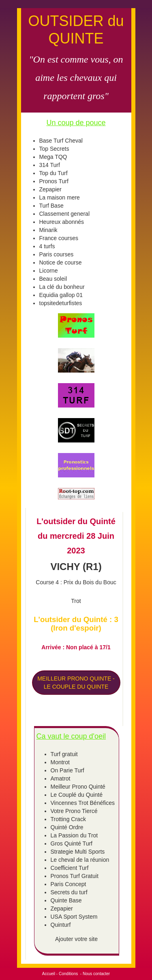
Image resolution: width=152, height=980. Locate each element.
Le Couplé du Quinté (77, 795)
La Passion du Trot (74, 835)
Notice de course (61, 262)
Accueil (49, 974)
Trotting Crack (68, 819)
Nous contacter (96, 974)
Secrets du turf (69, 892)
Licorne (49, 271)
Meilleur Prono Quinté (78, 787)
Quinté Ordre (67, 827)
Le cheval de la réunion (80, 860)
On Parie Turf (67, 770)
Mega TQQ (53, 157)
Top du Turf (54, 173)
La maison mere (60, 197)
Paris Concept (69, 884)
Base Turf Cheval (61, 141)
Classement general (65, 214)
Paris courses (57, 254)
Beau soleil (53, 279)
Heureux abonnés (62, 222)
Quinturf (61, 925)
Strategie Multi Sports (78, 852)
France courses (59, 238)
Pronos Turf (54, 181)
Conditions (68, 974)
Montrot (60, 762)
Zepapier (50, 189)
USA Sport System (74, 917)
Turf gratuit (64, 754)
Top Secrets (54, 149)
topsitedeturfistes (61, 303)
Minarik (48, 230)
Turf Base (51, 206)
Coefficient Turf (70, 868)
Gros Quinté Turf (72, 843)
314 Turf (50, 165)
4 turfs (47, 246)
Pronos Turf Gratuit (75, 876)
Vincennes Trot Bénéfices (83, 803)
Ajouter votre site (76, 939)
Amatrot (61, 778)
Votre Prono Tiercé (74, 811)
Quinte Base (66, 900)
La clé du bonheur (62, 287)
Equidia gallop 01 (61, 295)
